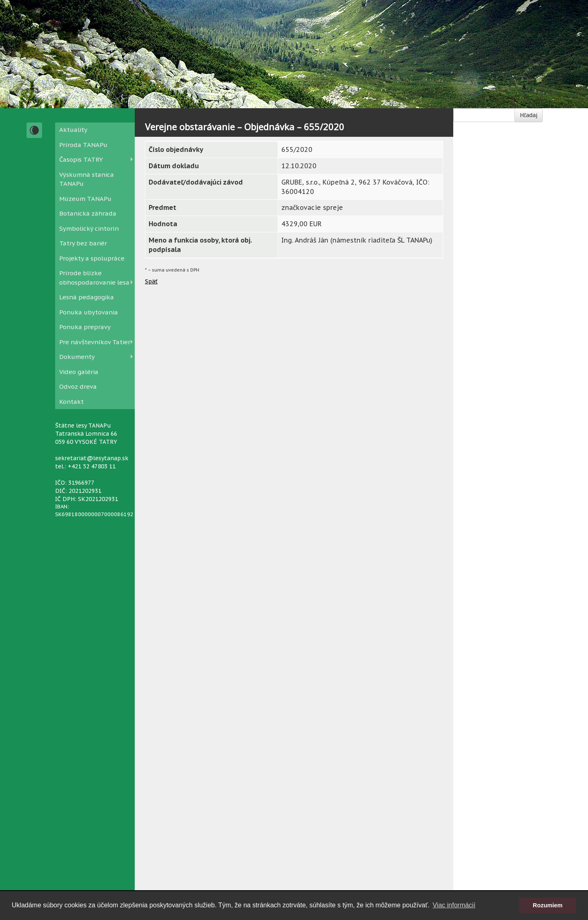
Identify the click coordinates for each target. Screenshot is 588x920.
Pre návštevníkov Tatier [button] (95, 342)
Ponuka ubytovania (89, 312)
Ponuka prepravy (85, 327)
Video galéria (79, 372)
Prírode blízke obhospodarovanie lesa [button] (94, 278)
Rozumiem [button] (548, 905)
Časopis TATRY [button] (81, 159)
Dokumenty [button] (77, 357)
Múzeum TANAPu (85, 199)
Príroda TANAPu (83, 145)
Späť (151, 281)
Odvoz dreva (78, 386)
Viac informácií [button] (454, 905)
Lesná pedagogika (87, 297)
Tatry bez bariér (83, 243)
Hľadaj (529, 115)
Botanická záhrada (88, 213)
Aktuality (73, 130)
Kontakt (71, 402)
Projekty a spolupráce (92, 258)
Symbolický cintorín (89, 228)
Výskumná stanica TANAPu (87, 179)
